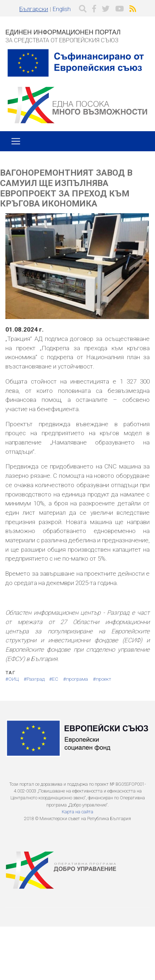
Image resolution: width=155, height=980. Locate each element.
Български (34, 9)
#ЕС (54, 679)
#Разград (34, 679)
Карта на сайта (77, 812)
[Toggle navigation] (16, 141)
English (62, 9)
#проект (102, 679)
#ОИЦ (12, 679)
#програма (76, 679)
